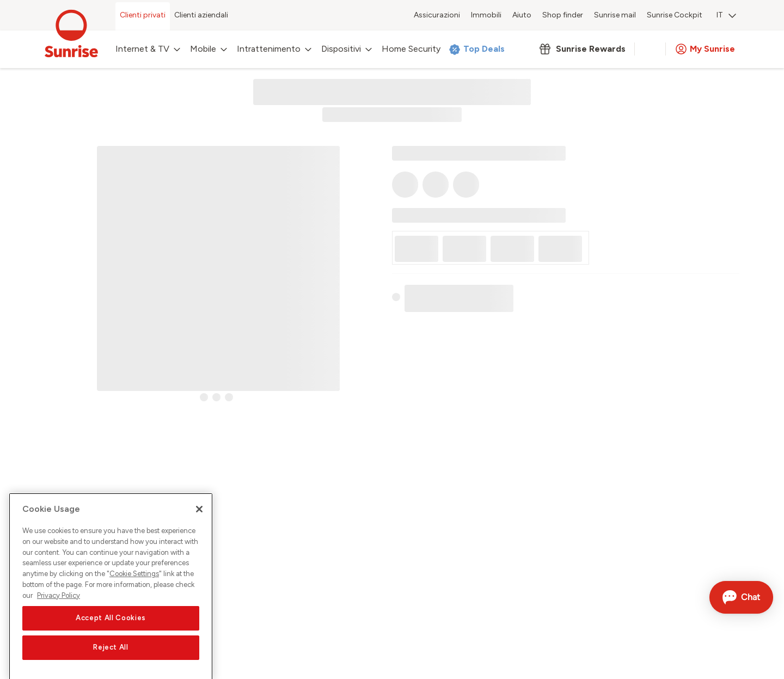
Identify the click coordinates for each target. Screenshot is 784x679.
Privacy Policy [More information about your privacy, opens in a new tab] (59, 613)
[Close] (199, 528)
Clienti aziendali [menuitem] (201, 15)
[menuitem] (726, 16)
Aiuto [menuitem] (522, 15)
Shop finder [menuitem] (563, 15)
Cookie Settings (134, 592)
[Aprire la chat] (741, 597)
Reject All (111, 666)
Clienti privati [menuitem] (143, 15)
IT (726, 15)
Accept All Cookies (111, 636)
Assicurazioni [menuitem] (437, 15)
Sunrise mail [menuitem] (615, 15)
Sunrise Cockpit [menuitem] (675, 15)
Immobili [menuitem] (486, 15)
